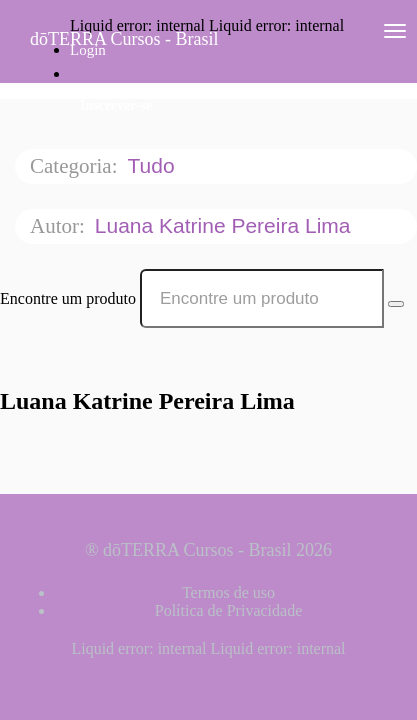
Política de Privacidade (229, 610)
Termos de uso (228, 592)
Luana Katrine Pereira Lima (226, 225)
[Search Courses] (396, 304)
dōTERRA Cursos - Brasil (124, 39)
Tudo (153, 165)
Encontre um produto (68, 298)
